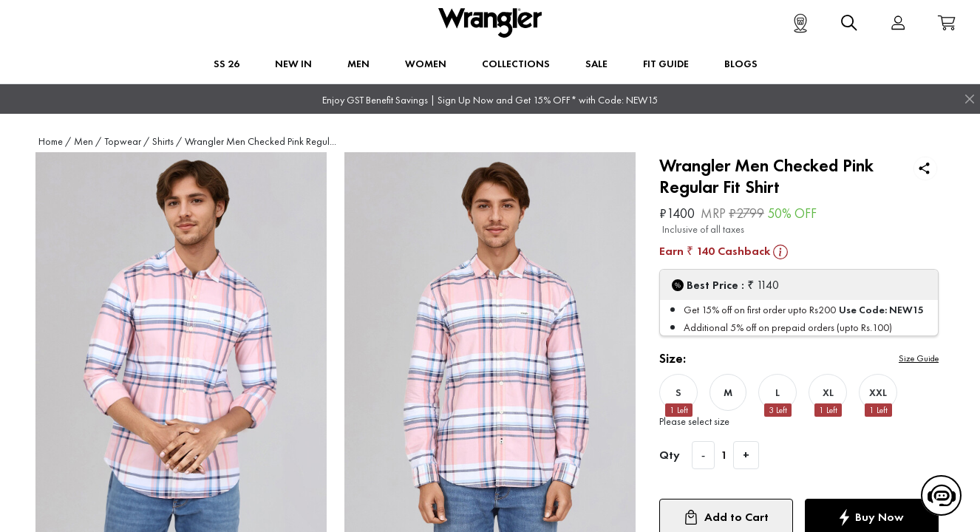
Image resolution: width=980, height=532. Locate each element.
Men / (88, 141)
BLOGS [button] (741, 64)
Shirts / (167, 141)
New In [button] (293, 64)
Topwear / (127, 141)
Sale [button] (596, 64)
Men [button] (358, 64)
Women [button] (426, 64)
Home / (55, 141)
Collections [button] (516, 64)
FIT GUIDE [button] (666, 64)
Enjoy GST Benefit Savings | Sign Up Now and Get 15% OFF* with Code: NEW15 (490, 100)
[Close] (970, 99)
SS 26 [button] (227, 64)
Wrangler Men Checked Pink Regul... (261, 141)
